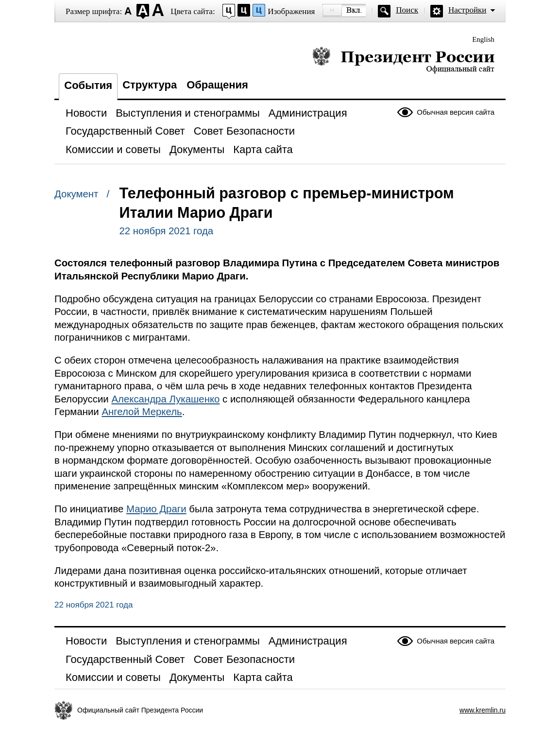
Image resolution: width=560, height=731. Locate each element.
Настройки (467, 10)
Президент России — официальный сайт (403, 60)
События (88, 85)
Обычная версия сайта (456, 112)
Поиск (407, 10)
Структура (150, 85)
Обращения (217, 85)
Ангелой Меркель (142, 412)
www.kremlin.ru (483, 710)
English (483, 39)
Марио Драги (156, 509)
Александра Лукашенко (165, 399)
